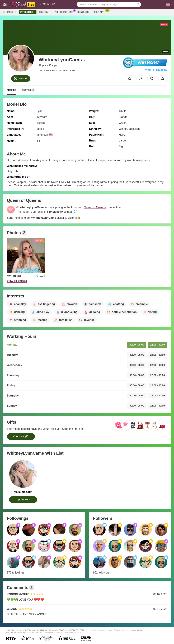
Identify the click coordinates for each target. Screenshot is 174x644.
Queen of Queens (95, 207)
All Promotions (65, 12)
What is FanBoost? (156, 70)
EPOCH (62, 630)
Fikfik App (99, 12)
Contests (83, 12)
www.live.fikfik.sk (39, 630)
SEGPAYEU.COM (77, 630)
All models (10, 12)
